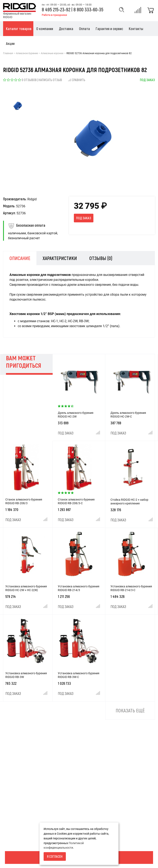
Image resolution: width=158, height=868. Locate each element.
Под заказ (84, 218)
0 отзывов (29, 80)
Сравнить (76, 80)
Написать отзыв (50, 80)
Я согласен (55, 856)
